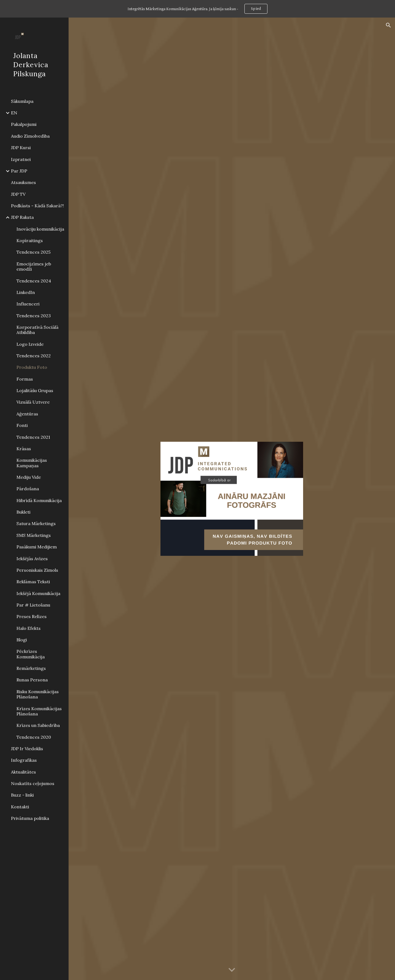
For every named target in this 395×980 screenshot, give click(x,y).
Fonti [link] (22, 425)
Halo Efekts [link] (29, 628)
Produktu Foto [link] (32, 367)
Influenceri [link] (28, 304)
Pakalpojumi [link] (24, 124)
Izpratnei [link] (21, 159)
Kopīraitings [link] (30, 240)
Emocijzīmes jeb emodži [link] (34, 266)
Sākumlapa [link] (22, 101)
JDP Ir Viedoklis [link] (27, 749)
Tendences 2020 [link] (34, 737)
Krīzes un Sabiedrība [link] (38, 725)
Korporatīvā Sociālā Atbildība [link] (37, 330)
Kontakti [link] (20, 807)
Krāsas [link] (24, 449)
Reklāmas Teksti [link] (33, 582)
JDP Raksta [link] (22, 217)
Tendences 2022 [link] (34, 356)
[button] (388, 25)
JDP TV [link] (18, 194)
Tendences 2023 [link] (34, 316)
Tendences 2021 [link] (33, 437)
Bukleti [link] (23, 512)
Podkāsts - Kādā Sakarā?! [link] (37, 206)
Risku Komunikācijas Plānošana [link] (38, 694)
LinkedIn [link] (26, 292)
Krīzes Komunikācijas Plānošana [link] (39, 711)
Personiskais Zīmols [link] (37, 570)
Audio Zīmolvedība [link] (30, 136)
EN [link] (14, 113)
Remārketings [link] (31, 668)
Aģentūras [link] (27, 414)
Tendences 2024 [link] (34, 281)
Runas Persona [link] (32, 680)
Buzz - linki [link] (22, 795)
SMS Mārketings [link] (34, 535)
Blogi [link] (22, 640)
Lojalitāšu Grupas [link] (35, 390)
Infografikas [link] (24, 760)
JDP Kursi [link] (21, 148)
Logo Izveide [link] (30, 344)
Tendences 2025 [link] (33, 252)
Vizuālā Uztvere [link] (33, 402)
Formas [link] (25, 379)
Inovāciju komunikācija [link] (40, 229)
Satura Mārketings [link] (36, 523)
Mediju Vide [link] (29, 477)
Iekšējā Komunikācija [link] (38, 593)
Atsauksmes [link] (23, 182)
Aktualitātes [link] (23, 772)
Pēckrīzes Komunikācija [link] (31, 654)
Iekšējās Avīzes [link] (32, 559)
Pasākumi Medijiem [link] (37, 547)
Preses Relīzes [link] (32, 616)
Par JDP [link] (19, 171)
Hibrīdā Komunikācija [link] (39, 500)
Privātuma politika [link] (30, 818)
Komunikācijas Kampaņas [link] (32, 463)
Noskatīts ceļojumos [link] (33, 783)
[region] (198, 9)
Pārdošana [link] (28, 489)
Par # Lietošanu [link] (33, 605)
